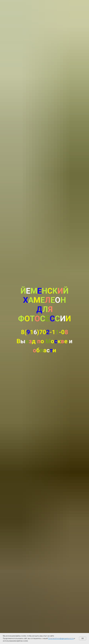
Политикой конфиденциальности (61, 638)
